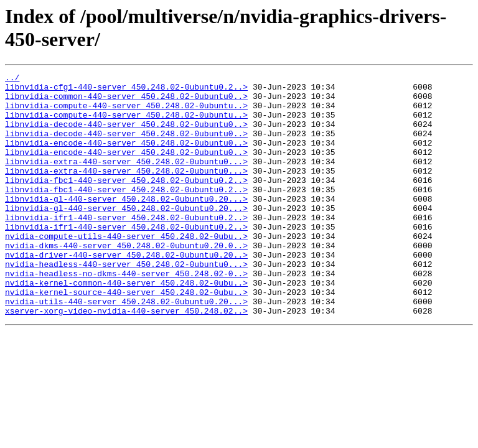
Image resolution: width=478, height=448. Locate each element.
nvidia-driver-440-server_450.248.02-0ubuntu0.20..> (126, 292)
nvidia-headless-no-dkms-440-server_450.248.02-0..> (126, 314)
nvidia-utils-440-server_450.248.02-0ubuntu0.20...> (126, 348)
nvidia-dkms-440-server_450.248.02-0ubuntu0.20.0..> (126, 281)
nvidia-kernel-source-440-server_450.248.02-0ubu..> (126, 337)
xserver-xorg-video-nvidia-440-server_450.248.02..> (126, 359)
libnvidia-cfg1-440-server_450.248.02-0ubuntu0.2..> (126, 90)
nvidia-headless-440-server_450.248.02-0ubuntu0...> (126, 303)
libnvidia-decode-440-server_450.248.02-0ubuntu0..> (126, 135)
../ (12, 79)
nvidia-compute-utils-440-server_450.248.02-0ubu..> (126, 269)
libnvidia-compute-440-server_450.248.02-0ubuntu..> (126, 113)
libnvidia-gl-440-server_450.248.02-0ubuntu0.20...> (126, 225)
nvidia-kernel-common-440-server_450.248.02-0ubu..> (126, 325)
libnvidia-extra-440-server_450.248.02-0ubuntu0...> (126, 180)
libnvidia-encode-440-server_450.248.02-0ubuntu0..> (126, 157)
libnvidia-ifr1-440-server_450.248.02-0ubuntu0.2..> (126, 247)
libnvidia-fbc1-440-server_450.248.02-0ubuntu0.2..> (126, 202)
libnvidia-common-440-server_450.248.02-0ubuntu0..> (126, 101)
